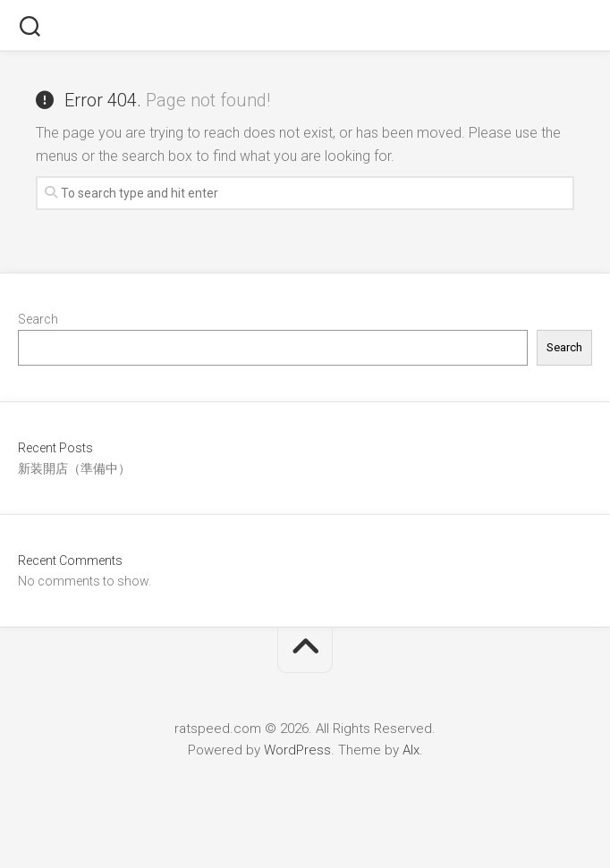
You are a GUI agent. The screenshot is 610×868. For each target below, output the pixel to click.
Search (38, 319)
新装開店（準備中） (74, 468)
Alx (411, 750)
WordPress (297, 750)
